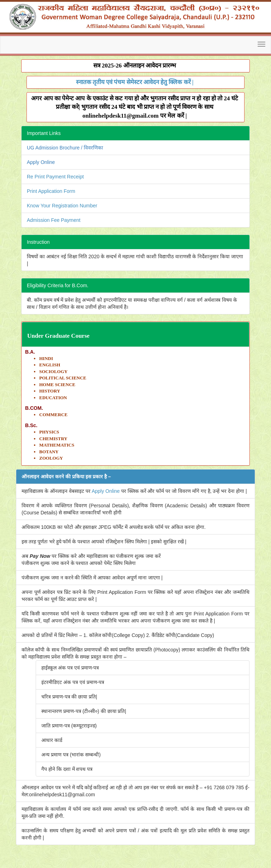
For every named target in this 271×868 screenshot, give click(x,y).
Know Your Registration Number (62, 206)
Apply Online (41, 162)
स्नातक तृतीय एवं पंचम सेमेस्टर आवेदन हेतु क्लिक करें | (135, 82)
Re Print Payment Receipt (55, 177)
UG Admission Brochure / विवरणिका (65, 148)
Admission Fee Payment (54, 220)
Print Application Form (51, 191)
